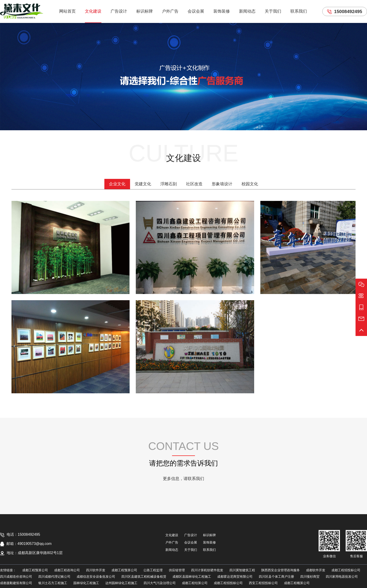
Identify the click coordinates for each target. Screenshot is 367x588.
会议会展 (196, 11)
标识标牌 (145, 11)
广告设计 (119, 11)
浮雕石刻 (169, 184)
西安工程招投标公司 (263, 583)
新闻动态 (247, 11)
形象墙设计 (222, 184)
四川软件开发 (96, 570)
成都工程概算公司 (297, 583)
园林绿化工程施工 (86, 583)
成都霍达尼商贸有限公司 (235, 577)
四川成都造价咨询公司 (16, 577)
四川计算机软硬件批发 (207, 570)
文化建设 (93, 11)
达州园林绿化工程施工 (121, 583)
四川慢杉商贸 (310, 577)
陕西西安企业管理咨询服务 (281, 570)
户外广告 (170, 11)
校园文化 (250, 184)
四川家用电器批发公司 (342, 577)
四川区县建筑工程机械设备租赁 (144, 577)
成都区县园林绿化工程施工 (192, 577)
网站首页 (67, 11)
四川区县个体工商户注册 (276, 577)
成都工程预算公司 (35, 570)
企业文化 (117, 184)
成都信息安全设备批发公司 (96, 577)
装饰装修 (222, 11)
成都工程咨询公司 (67, 570)
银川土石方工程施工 (53, 583)
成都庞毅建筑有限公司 (16, 583)
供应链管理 (177, 570)
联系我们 (299, 11)
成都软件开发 (316, 570)
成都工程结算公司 (195, 583)
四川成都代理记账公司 (54, 577)
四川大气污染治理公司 (160, 583)
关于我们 (273, 11)
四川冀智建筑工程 (242, 570)
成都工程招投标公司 (346, 570)
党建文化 (143, 184)
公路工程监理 (153, 570)
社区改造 (194, 184)
